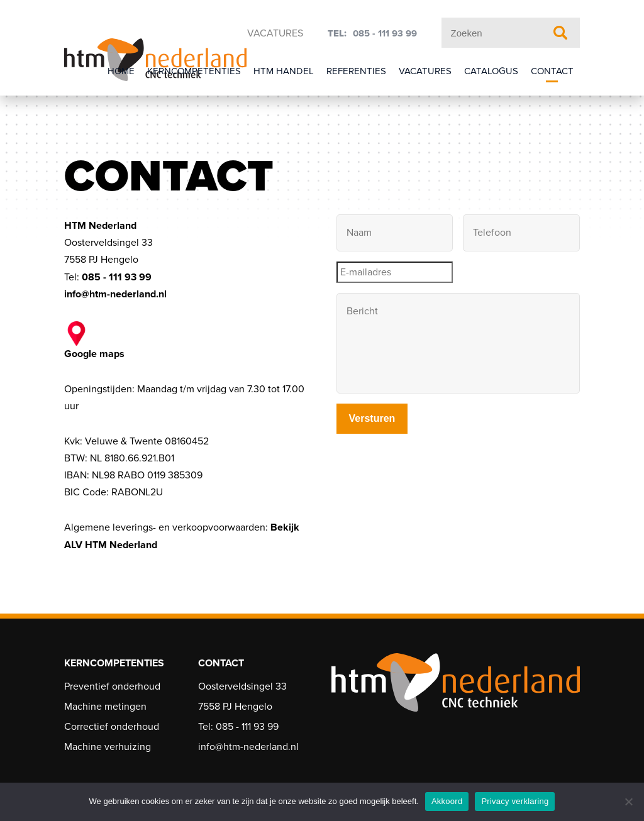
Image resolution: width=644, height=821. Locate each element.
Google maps (94, 341)
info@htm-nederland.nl (115, 294)
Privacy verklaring (515, 801)
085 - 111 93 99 (385, 33)
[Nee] (628, 802)
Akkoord (447, 801)
